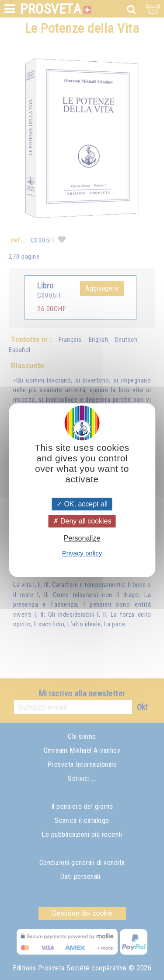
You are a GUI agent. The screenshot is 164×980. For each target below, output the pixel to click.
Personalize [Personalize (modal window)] (82, 538)
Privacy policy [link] (82, 553)
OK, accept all (82, 504)
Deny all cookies (82, 521)
